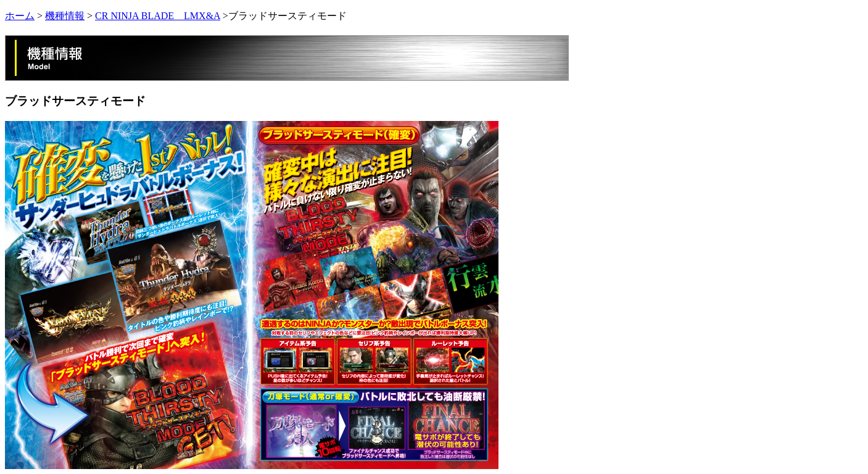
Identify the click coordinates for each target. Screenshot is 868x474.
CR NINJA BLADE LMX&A (158, 16)
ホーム (20, 16)
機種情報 (65, 16)
